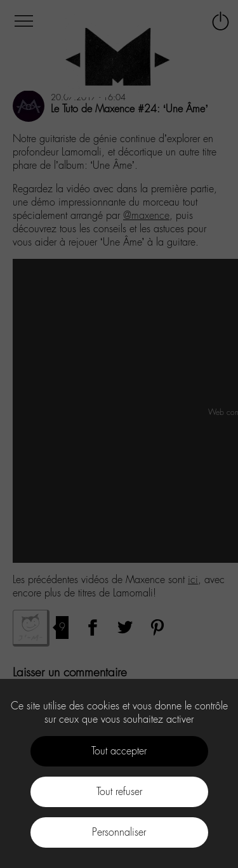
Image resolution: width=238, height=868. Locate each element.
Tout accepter (119, 751)
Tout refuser (119, 792)
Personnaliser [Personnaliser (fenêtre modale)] (119, 832)
